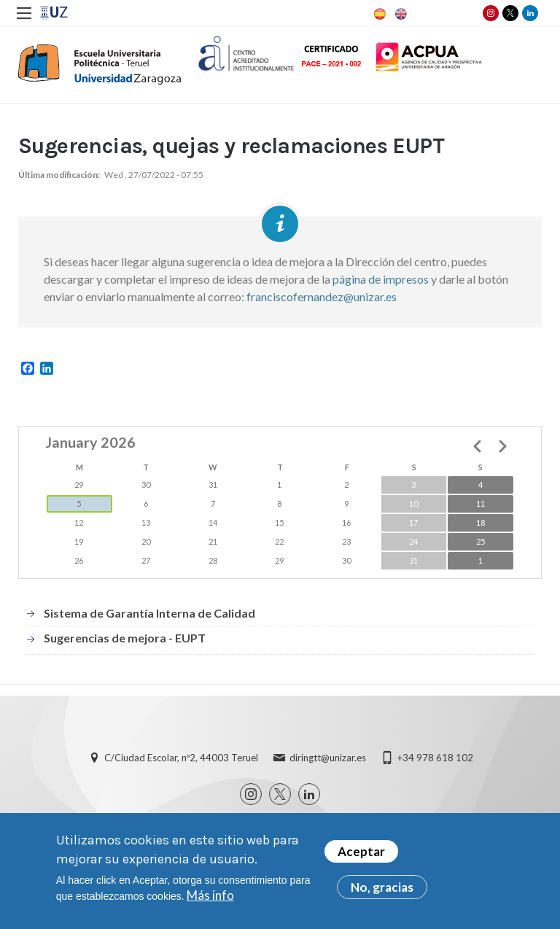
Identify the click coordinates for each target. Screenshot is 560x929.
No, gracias (382, 887)
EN (400, 14)
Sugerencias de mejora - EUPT (125, 638)
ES (378, 14)
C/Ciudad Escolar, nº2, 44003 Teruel (181, 758)
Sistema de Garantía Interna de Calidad (149, 613)
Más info (210, 895)
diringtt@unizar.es (328, 758)
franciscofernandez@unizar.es (322, 296)
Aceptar (361, 851)
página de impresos (381, 279)
